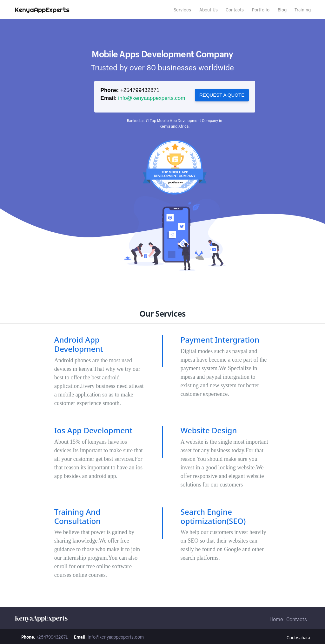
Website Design (209, 430)
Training (303, 9)
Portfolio (261, 9)
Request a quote (222, 95)
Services (182, 9)
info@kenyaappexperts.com (152, 98)
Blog (282, 9)
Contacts (235, 9)
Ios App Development (93, 430)
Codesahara (298, 637)
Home (276, 618)
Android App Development (79, 344)
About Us (209, 9)
